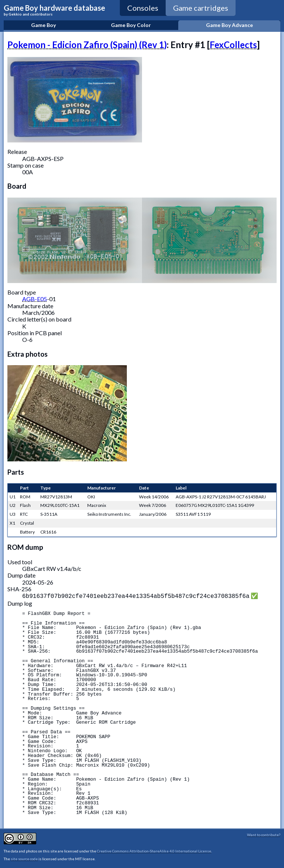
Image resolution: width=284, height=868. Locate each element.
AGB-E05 (35, 299)
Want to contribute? (264, 834)
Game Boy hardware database (54, 10)
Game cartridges (201, 8)
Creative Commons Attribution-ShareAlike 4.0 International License (154, 850)
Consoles (143, 8)
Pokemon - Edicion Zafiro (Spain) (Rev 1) (87, 45)
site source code (24, 858)
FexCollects (233, 45)
